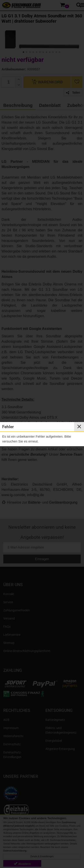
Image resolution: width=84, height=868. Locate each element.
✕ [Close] (79, 427)
